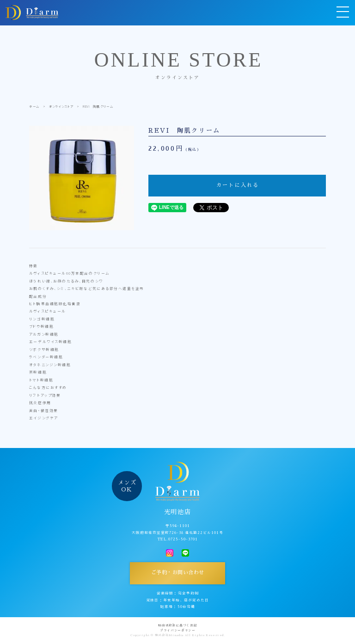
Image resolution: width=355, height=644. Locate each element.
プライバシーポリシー (178, 631)
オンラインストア (61, 106)
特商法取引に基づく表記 (177, 626)
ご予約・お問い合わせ (178, 573)
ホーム (34, 106)
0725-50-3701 (183, 539)
